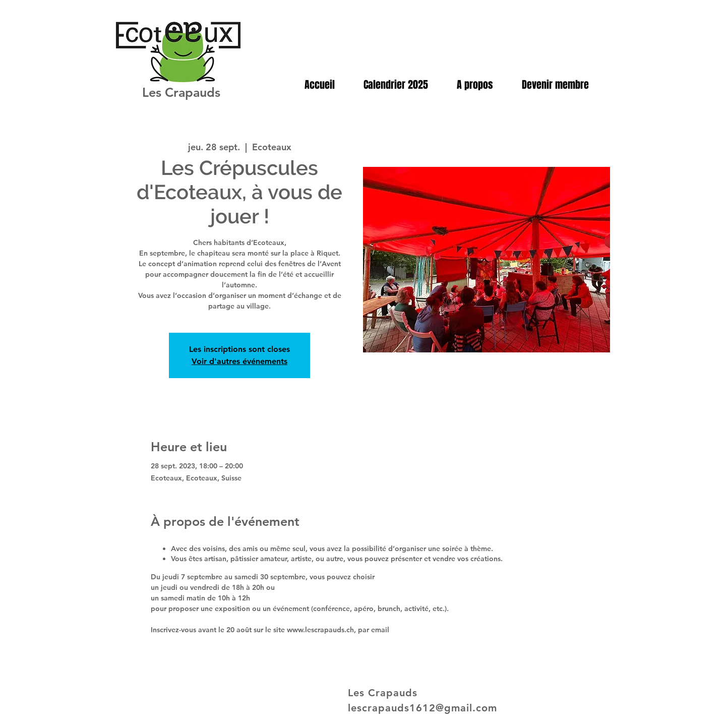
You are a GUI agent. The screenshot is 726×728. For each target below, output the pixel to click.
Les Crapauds (181, 92)
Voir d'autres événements (239, 361)
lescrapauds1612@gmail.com (422, 708)
